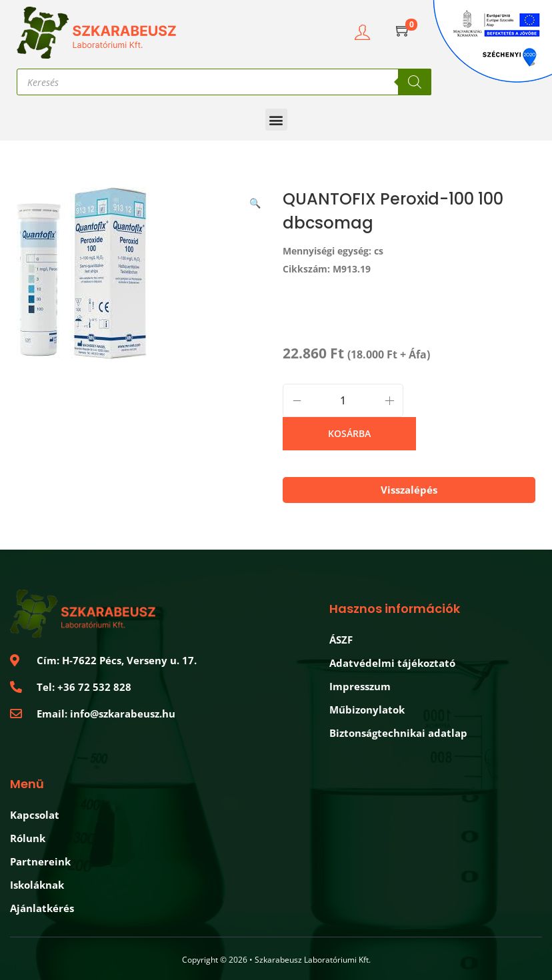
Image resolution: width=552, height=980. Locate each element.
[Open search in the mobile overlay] (224, 82)
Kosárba (349, 433)
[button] (276, 120)
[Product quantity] (343, 400)
